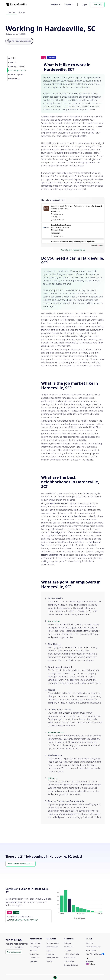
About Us (89, 943)
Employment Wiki (53, 958)
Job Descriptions (52, 947)
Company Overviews (71, 965)
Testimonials (34, 954)
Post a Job (34, 950)
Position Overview (70, 958)
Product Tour (35, 958)
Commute (13, 62)
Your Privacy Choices (94, 954)
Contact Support (14, 952)
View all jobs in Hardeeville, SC (73, 250)
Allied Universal (56, 732)
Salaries (22, 12)
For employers (35, 947)
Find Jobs (98, 4)
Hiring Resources (53, 943)
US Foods (53, 778)
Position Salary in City (71, 954)
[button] (55, 5)
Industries (50, 954)
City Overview (68, 947)
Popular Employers (16, 74)
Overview (11, 12)
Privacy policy (91, 950)
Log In (84, 5)
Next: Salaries (14, 79)
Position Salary (69, 961)
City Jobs (50, 950)
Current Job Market (16, 66)
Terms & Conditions (93, 947)
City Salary (67, 950)
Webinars (50, 961)
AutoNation (54, 621)
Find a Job (67, 943)
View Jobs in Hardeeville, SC (21, 864)
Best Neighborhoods (17, 70)
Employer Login (35, 943)
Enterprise (34, 961)
